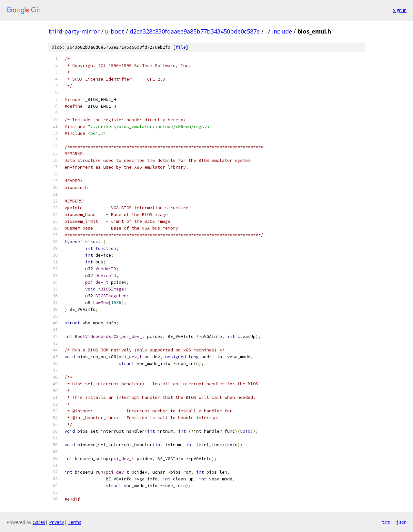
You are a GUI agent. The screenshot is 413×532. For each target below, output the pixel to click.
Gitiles (39, 522)
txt (386, 522)
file (181, 47)
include (282, 31)
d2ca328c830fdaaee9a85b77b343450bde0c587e (195, 31)
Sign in (400, 10)
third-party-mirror (74, 31)
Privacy (56, 522)
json (401, 522)
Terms (75, 522)
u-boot (115, 31)
